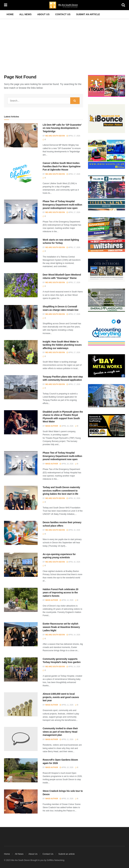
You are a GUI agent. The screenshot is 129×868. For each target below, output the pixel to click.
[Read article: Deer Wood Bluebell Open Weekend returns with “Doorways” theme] (21, 285)
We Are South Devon (55, 136)
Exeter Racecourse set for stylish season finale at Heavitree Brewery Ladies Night (61, 627)
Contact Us (63, 14)
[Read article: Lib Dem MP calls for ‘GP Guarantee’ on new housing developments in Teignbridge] (21, 135)
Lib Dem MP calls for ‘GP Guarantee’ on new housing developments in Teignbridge (62, 128)
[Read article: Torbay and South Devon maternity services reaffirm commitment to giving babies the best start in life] (21, 498)
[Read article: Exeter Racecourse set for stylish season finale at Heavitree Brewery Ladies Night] (21, 634)
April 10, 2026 (66, 767)
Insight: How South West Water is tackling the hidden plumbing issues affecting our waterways (62, 345)
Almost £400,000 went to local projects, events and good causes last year (61, 697)
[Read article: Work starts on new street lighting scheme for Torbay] (21, 250)
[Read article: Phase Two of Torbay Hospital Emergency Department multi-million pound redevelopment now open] (21, 212)
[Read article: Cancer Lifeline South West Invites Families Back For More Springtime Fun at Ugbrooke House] (21, 174)
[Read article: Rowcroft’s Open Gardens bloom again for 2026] (21, 770)
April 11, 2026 (66, 705)
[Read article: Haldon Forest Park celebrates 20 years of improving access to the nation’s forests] (21, 600)
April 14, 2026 (66, 600)
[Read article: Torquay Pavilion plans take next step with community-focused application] (21, 387)
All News (25, 14)
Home (10, 14)
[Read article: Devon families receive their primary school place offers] (21, 533)
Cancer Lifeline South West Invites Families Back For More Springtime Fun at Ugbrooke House (62, 166)
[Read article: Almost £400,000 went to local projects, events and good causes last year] (21, 704)
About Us (43, 14)
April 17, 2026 (73, 136)
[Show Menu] (6, 5)
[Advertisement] (64, 44)
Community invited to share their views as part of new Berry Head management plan (60, 732)
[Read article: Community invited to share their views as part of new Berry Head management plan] (21, 739)
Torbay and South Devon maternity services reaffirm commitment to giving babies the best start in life (61, 491)
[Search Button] (123, 5)
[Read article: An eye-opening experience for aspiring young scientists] (21, 565)
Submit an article (88, 14)
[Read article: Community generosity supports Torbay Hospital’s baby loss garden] (21, 669)
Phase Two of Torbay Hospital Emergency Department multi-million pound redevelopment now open (62, 205)
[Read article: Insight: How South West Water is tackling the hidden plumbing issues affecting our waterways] (21, 352)
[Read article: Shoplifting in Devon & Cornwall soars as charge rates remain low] (21, 317)
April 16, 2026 (66, 426)
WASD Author (52, 426)
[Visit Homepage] (64, 5)
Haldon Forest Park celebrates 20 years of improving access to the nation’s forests (60, 593)
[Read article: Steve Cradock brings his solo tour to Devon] (21, 801)
